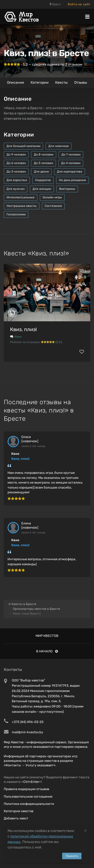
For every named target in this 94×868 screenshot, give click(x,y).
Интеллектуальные (21, 197)
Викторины (67, 189)
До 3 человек (16, 172)
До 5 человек (43, 163)
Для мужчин (16, 189)
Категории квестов (19, 811)
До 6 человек (16, 163)
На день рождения (72, 180)
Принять (72, 856)
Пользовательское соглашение (28, 797)
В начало (47, 651)
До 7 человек (71, 155)
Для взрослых (17, 180)
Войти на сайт (79, 4)
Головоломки (16, 214)
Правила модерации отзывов (26, 789)
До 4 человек (71, 163)
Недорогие (43, 180)
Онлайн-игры (52, 197)
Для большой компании (23, 146)
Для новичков (59, 146)
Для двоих (41, 172)
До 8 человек (44, 155)
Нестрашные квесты (22, 206)
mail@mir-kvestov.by (27, 732)
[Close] (85, 830)
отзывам (74, 64)
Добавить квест (16, 818)
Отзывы (81, 83)
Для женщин (42, 189)
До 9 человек (16, 155)
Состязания (53, 206)
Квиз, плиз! (23, 329)
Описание (16, 83)
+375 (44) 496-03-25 (28, 722)
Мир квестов (47, 636)
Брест (55, 4)
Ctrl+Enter (31, 782)
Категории (40, 83)
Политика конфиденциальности (29, 804)
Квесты (61, 83)
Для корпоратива (70, 172)
